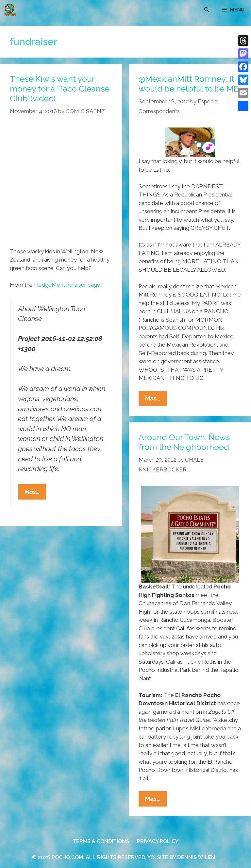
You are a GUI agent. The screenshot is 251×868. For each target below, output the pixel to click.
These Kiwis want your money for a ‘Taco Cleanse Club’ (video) (60, 89)
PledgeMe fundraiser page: (68, 285)
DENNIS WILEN (196, 857)
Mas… (35, 493)
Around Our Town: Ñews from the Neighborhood (184, 442)
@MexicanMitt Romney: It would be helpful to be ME (189, 84)
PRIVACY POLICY (158, 841)
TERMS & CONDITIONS (101, 841)
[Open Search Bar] (207, 10)
